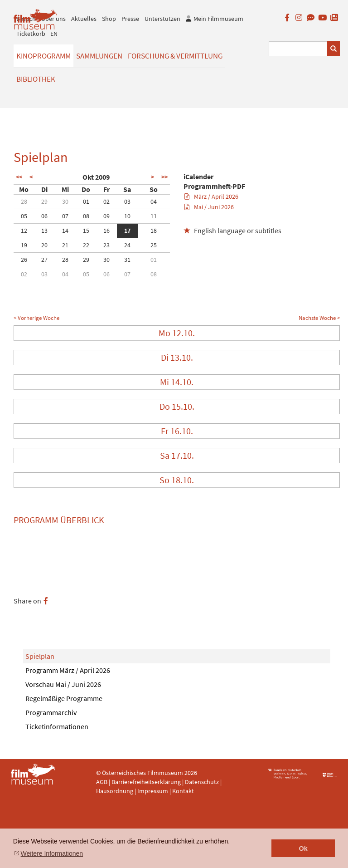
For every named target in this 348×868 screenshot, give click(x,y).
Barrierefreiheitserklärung (146, 782)
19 (24, 245)
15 (86, 230)
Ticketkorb (31, 34)
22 (86, 245)
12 (24, 230)
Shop (109, 19)
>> (164, 177)
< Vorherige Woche (36, 318)
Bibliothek (36, 79)
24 (127, 245)
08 (86, 216)
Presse (130, 19)
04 (154, 201)
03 (127, 201)
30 (65, 201)
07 (65, 216)
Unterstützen (162, 19)
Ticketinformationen (57, 726)
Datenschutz (203, 782)
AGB (102, 782)
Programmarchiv (51, 712)
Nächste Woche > (319, 318)
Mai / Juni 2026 (209, 207)
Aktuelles (84, 19)
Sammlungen (99, 56)
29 (44, 201)
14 (65, 230)
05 (24, 216)
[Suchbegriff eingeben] (298, 49)
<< (19, 177)
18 (154, 230)
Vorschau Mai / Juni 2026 (63, 684)
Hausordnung (115, 791)
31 (127, 260)
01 (86, 201)
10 (127, 216)
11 (154, 216)
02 (106, 201)
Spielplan (40, 656)
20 (44, 245)
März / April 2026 (211, 196)
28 (24, 201)
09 (106, 216)
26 (24, 260)
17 (127, 230)
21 (65, 245)
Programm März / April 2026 (68, 670)
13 (44, 230)
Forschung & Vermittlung (175, 56)
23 (106, 245)
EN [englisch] (54, 34)
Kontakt (183, 791)
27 (44, 260)
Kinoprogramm (43, 56)
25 (154, 245)
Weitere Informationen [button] (52, 853)
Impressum (153, 791)
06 (44, 216)
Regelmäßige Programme (64, 698)
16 (106, 230)
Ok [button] (303, 848)
